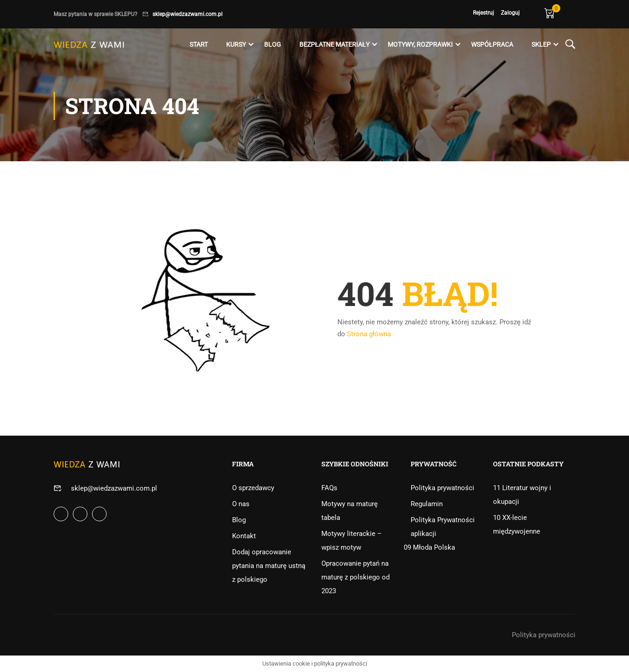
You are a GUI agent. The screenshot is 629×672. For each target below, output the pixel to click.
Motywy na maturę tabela (350, 511)
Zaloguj (510, 13)
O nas (241, 504)
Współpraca (492, 44)
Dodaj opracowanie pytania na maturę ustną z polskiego (269, 566)
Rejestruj (483, 13)
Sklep (541, 44)
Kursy (236, 44)
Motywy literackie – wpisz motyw (352, 541)
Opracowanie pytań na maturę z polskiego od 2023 (355, 577)
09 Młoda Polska (429, 547)
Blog (273, 44)
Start (199, 44)
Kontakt (244, 536)
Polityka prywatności (442, 488)
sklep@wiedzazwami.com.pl (187, 14)
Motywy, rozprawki (420, 44)
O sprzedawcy (253, 488)
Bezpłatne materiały (334, 44)
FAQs (329, 488)
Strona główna (369, 334)
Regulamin (427, 504)
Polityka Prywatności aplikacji (443, 527)
